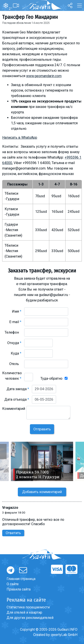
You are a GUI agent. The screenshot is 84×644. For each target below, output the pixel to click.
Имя (17, 311)
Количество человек (12, 376)
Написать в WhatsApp (20, 138)
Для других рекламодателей (30, 618)
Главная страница (21, 579)
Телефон (13, 332)
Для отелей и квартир (24, 612)
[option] (42, 461)
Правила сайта (19, 589)
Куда (16, 353)
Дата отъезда (17, 399)
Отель (15, 364)
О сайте (13, 584)
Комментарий (14, 411)
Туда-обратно (51, 378)
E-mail (15, 322)
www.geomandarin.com (44, 76)
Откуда (14, 343)
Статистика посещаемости (28, 607)
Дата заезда (18, 389)
